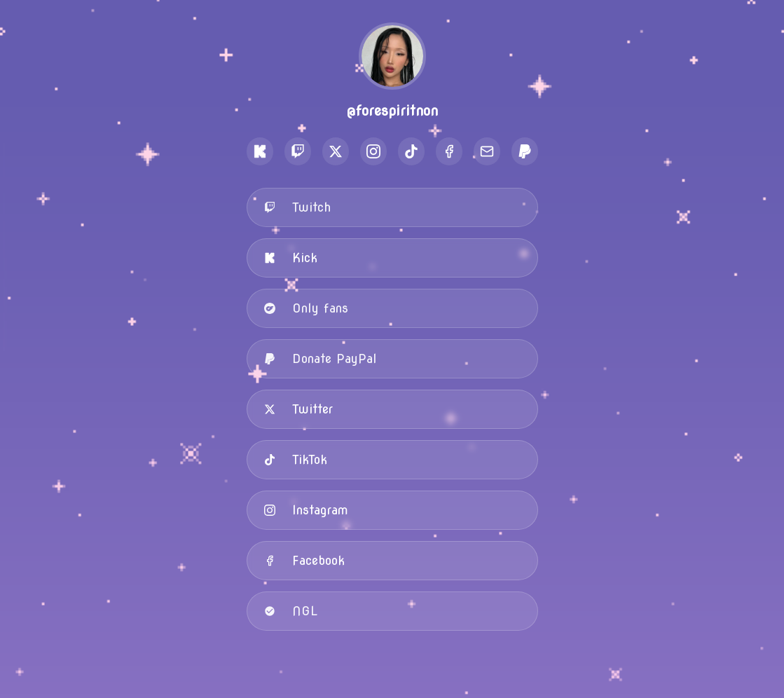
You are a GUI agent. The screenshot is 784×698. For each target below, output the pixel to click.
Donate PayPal (321, 358)
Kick (291, 258)
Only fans (306, 308)
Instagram (306, 510)
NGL (291, 611)
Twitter (298, 409)
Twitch (297, 207)
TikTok (296, 459)
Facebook (304, 560)
